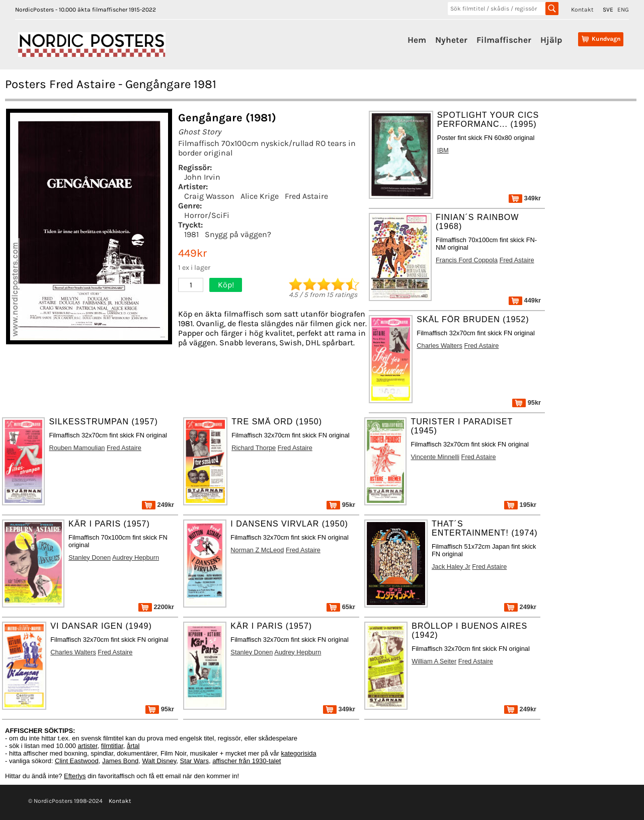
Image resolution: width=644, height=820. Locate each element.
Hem (417, 40)
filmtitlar (112, 746)
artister (88, 746)
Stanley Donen (90, 557)
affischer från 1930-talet (247, 761)
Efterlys (75, 776)
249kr (158, 505)
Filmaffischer (504, 40)
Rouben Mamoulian (77, 448)
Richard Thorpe (254, 448)
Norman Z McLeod (257, 550)
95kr (527, 402)
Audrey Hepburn (136, 557)
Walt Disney (159, 761)
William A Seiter (434, 661)
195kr (520, 505)
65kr (341, 607)
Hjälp (551, 40)
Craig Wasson (209, 196)
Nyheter (451, 40)
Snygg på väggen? (238, 234)
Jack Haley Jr (451, 567)
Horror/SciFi (207, 215)
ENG (623, 10)
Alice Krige (260, 196)
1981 (191, 234)
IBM (443, 150)
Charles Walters (439, 346)
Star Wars (194, 761)
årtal (133, 746)
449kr (525, 300)
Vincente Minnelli (435, 457)
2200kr (156, 607)
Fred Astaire (306, 196)
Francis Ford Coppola (467, 260)
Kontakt (582, 10)
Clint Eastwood (77, 761)
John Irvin (202, 177)
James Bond (120, 761)
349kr (525, 198)
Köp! (226, 285)
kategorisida (299, 753)
